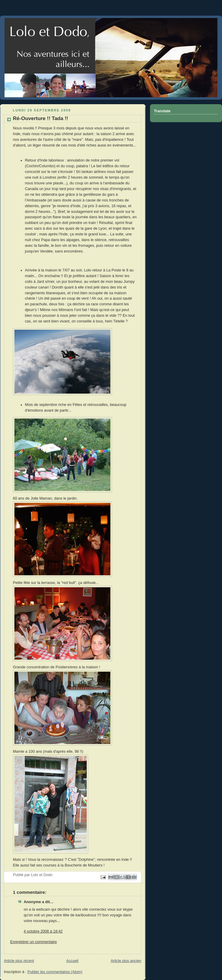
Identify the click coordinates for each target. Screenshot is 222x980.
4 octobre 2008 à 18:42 (43, 931)
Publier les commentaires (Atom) (55, 972)
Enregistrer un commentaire (34, 942)
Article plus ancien (126, 961)
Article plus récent (19, 961)
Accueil (72, 961)
